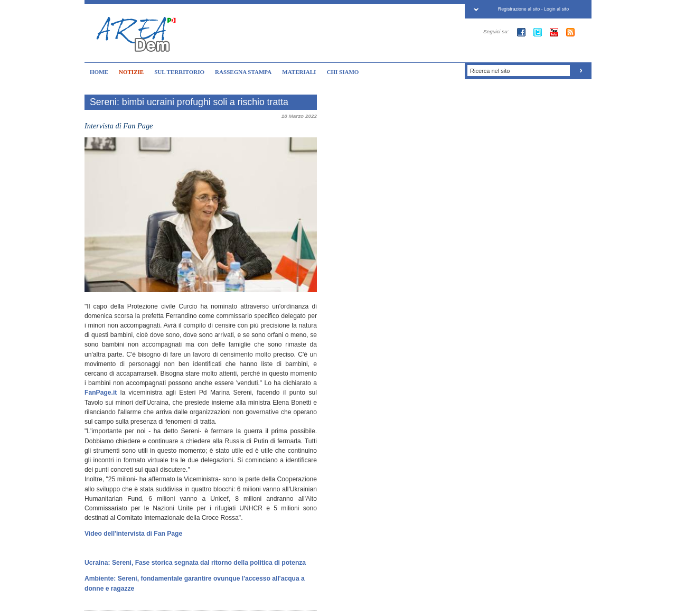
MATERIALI (299, 72)
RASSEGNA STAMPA (243, 72)
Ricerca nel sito (490, 71)
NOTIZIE (131, 72)
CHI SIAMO (342, 72)
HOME (99, 72)
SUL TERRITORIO (179, 72)
